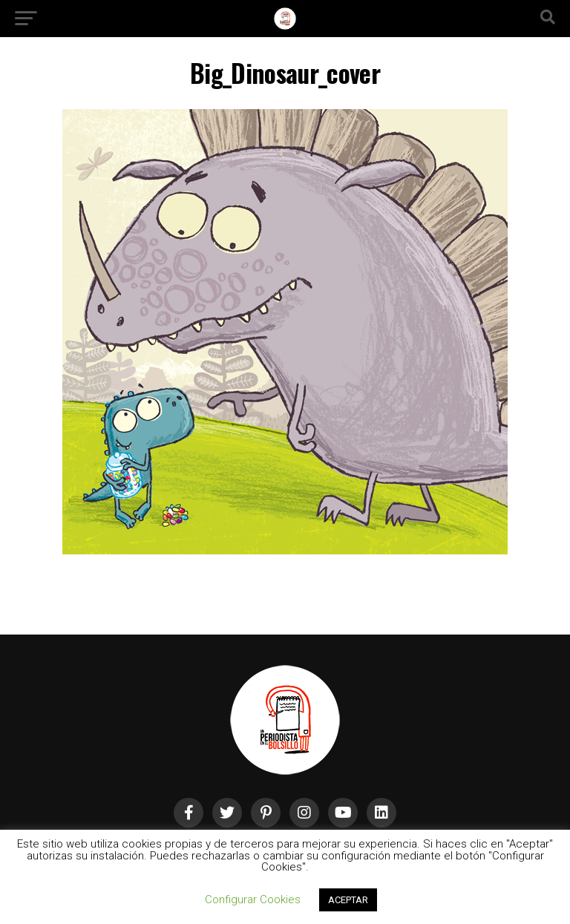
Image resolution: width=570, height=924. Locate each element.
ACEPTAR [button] (348, 900)
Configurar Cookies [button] (253, 900)
